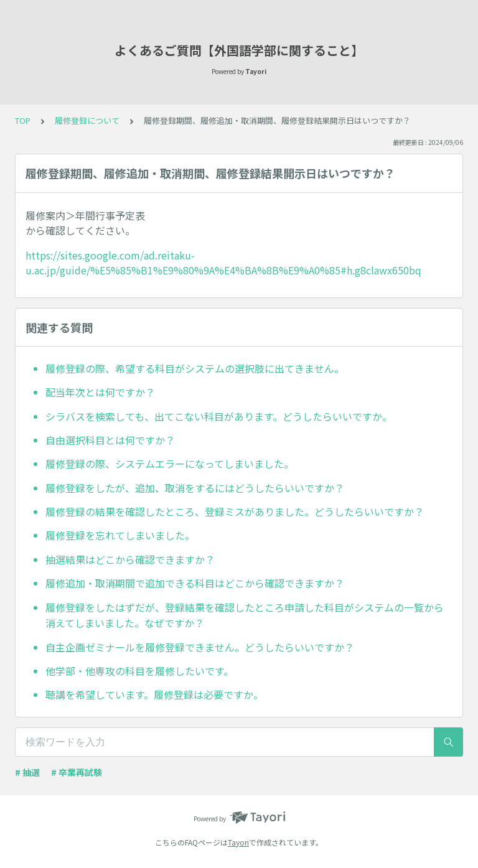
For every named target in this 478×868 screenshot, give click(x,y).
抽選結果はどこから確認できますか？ (130, 559)
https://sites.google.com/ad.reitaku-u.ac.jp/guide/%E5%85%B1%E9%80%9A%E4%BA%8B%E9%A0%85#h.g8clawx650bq (223, 263)
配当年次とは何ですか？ (100, 392)
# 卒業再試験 (77, 772)
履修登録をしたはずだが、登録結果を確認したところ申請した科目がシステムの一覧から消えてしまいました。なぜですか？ (245, 615)
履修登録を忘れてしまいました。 (120, 535)
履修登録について (87, 120)
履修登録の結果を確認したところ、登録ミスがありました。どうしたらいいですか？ (235, 511)
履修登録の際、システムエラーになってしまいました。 (170, 464)
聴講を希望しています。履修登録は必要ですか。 (154, 694)
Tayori (238, 842)
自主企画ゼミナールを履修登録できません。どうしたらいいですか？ (200, 647)
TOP (23, 120)
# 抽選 (27, 772)
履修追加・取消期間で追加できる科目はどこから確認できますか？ (195, 583)
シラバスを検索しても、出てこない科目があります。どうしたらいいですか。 (219, 416)
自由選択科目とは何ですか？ (110, 440)
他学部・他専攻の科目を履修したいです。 (139, 671)
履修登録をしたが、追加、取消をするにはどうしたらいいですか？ (195, 488)
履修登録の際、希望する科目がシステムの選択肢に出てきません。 (195, 368)
